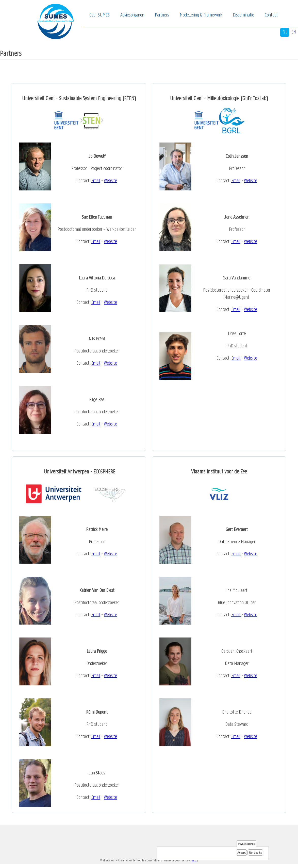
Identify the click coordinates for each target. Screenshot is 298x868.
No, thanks (255, 853)
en (294, 32)
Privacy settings (246, 844)
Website (110, 181)
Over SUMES (100, 15)
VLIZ (194, 861)
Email (96, 181)
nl (285, 32)
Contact (271, 15)
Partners (162, 15)
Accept (241, 853)
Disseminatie (243, 15)
